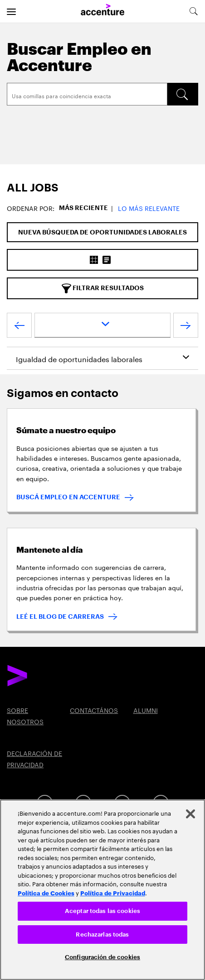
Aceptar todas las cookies (102, 911)
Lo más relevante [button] (149, 208)
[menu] (11, 11)
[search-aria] (193, 11)
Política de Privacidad (113, 893)
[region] (102, 890)
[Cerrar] (190, 814)
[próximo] (186, 327)
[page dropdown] (102, 325)
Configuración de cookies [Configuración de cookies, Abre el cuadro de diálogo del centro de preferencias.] (102, 957)
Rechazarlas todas (102, 935)
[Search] (87, 94)
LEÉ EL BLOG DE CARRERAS (60, 617)
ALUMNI (146, 710)
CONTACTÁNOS (94, 710)
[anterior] (19, 327)
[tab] (102, 188)
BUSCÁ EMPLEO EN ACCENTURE (68, 497)
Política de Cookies (46, 893)
